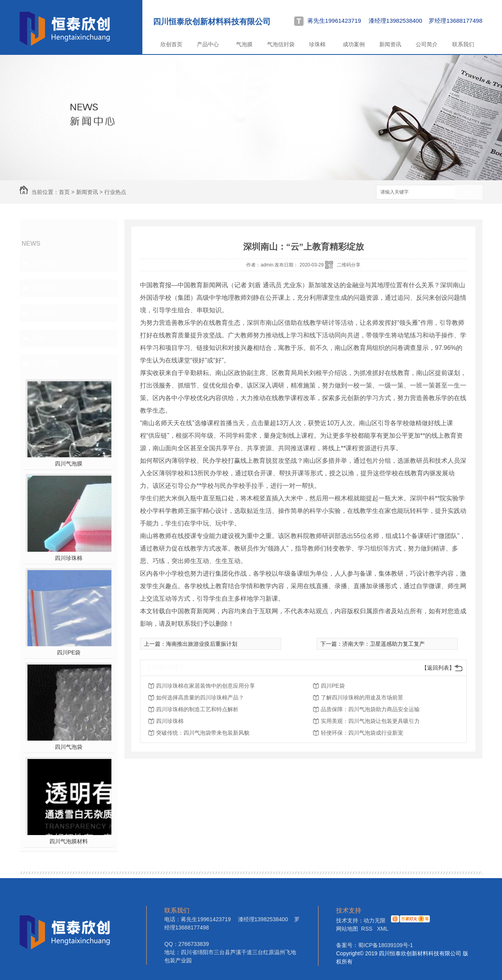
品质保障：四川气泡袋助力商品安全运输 (370, 709)
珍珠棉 (317, 44)
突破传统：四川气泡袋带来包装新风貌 (203, 733)
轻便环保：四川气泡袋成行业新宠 (362, 733)
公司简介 (427, 44)
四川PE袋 (69, 652)
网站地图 (347, 929)
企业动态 (45, 263)
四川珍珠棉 (69, 558)
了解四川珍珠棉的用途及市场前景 (362, 697)
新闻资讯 (390, 44)
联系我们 (463, 44)
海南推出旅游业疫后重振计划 (202, 644)
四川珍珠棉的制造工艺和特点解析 (197, 709)
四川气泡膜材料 (69, 841)
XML (383, 929)
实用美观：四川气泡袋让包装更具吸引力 (370, 721)
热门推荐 (45, 363)
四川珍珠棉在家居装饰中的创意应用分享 (206, 686)
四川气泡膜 (69, 464)
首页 (64, 192)
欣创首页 (171, 44)
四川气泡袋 (69, 747)
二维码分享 (349, 265)
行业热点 (115, 192)
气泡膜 (244, 44)
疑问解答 (45, 313)
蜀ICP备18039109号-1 (386, 945)
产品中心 (208, 44)
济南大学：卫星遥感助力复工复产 (384, 644)
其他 (38, 338)
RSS (368, 929)
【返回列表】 (438, 668)
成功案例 (354, 44)
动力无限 (375, 920)
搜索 (469, 193)
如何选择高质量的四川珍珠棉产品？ (200, 697)
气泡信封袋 (281, 44)
